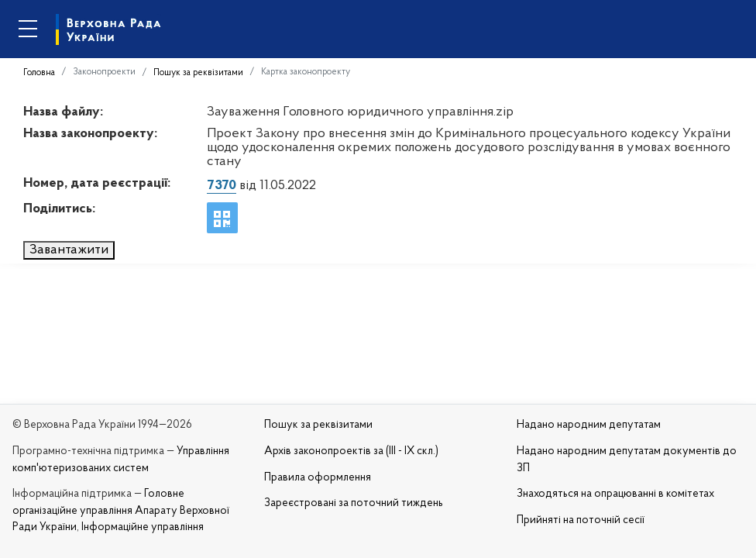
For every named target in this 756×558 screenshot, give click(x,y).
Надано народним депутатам (589, 425)
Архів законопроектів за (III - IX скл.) (351, 451)
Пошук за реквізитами (198, 73)
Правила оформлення (318, 478)
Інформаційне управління (143, 527)
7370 (222, 186)
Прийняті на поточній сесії (581, 520)
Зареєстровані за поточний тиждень (354, 503)
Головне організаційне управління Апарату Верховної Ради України (121, 511)
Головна (39, 73)
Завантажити (69, 250)
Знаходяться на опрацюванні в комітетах (615, 494)
